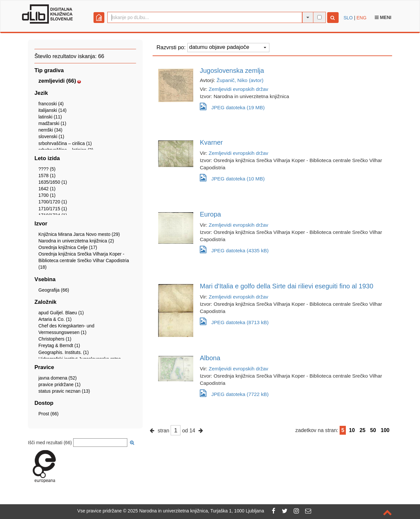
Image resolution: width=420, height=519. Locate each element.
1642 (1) (47, 189)
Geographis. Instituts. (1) (63, 352)
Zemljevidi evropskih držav (238, 89)
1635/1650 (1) (53, 182)
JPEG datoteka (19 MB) (232, 106)
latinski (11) (50, 117)
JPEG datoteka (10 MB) (232, 178)
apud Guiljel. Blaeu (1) (61, 313)
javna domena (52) (58, 378)
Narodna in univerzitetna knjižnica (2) (76, 241)
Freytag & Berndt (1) (59, 345)
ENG (361, 18)
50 (373, 430)
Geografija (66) (54, 290)
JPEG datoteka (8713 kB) (234, 321)
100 (385, 430)
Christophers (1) (55, 339)
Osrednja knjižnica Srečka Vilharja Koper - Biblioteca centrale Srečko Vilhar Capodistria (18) (84, 260)
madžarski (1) (52, 123)
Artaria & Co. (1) (55, 319)
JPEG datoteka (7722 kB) (234, 393)
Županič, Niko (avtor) (240, 80)
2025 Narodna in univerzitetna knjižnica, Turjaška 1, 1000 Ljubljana (196, 511)
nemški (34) (50, 130)
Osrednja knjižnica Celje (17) (68, 247)
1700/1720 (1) (53, 202)
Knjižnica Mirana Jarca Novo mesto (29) (79, 234)
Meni (383, 17)
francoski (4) (51, 104)
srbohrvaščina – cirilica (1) (65, 143)
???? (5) (47, 169)
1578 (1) (47, 176)
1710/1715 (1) (53, 209)
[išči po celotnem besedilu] (319, 17)
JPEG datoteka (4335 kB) (234, 249)
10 (352, 430)
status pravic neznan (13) (64, 391)
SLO (348, 18)
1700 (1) (47, 195)
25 (363, 430)
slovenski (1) (51, 136)
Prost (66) (48, 414)
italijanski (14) (52, 110)
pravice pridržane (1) (59, 384)
